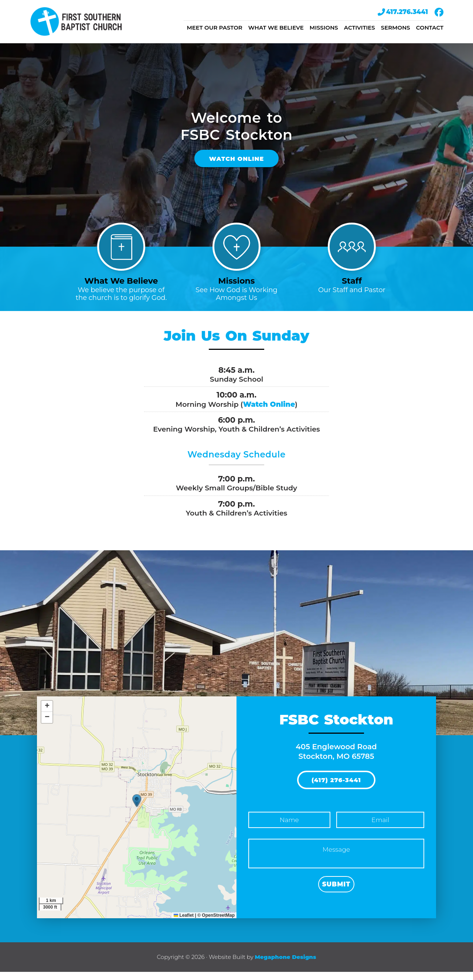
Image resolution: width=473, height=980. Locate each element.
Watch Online (236, 163)
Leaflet (184, 923)
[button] (137, 808)
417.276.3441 (403, 12)
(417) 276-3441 (336, 789)
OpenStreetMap (218, 923)
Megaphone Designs (285, 965)
